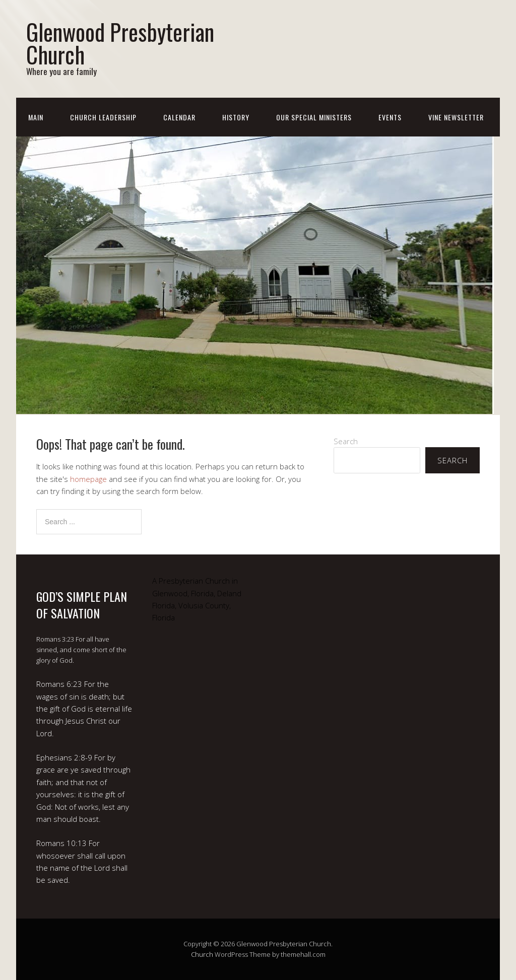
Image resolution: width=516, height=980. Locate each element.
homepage (88, 479)
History (236, 117)
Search (346, 441)
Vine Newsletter (456, 117)
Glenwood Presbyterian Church (120, 43)
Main (36, 117)
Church (202, 954)
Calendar (179, 117)
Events (390, 117)
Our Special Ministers (314, 117)
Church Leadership (103, 117)
